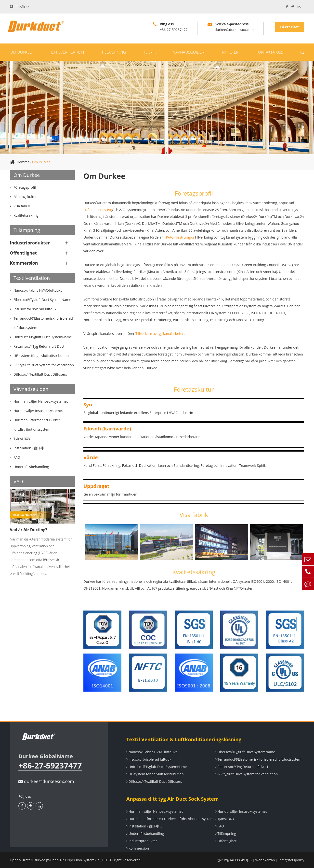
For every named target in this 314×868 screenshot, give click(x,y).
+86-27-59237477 (50, 766)
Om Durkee (21, 52)
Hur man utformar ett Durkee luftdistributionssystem (170, 819)
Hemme (23, 162)
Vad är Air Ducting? (28, 530)
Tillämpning (114, 52)
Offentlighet (23, 253)
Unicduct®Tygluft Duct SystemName (157, 767)
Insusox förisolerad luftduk (149, 759)
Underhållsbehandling (145, 833)
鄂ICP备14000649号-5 (235, 860)
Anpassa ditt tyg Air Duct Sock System (173, 799)
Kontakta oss (269, 52)
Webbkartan (265, 860)
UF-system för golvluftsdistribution (155, 774)
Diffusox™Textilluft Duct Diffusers (154, 781)
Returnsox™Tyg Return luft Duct (242, 767)
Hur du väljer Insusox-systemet (241, 811)
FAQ (220, 826)
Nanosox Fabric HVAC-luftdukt (151, 752)
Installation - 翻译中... (144, 826)
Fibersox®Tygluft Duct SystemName (245, 752)
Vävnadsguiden (189, 52)
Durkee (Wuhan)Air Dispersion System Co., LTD (71, 860)
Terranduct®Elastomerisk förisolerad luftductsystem (258, 759)
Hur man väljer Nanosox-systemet (155, 811)
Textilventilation (66, 52)
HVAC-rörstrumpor (180, 237)
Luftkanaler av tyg (98, 210)
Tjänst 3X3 (225, 819)
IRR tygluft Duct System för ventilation (247, 774)
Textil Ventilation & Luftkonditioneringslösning (184, 739)
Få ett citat (289, 27)
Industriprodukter (30, 243)
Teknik (150, 52)
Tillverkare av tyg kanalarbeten (160, 334)
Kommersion (24, 263)
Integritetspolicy (292, 860)
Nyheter (230, 52)
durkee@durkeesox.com (46, 781)
